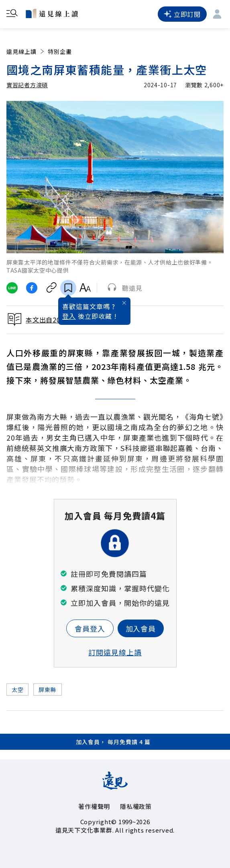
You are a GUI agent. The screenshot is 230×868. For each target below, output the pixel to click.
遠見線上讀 (26, 51)
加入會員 (141, 628)
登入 (69, 316)
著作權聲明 (94, 806)
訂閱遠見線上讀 (115, 652)
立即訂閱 (182, 14)
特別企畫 (60, 51)
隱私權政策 (136, 806)
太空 (17, 689)
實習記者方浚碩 (27, 85)
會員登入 (90, 628)
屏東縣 (47, 689)
